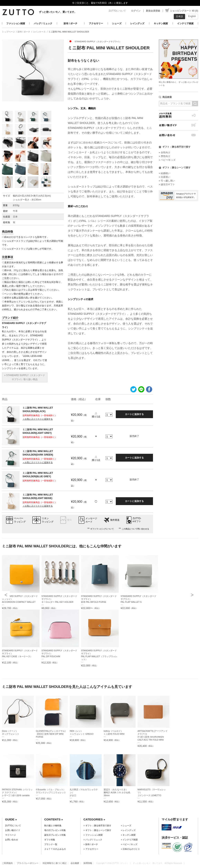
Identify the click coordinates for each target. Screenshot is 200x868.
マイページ (10, 835)
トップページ (8, 32)
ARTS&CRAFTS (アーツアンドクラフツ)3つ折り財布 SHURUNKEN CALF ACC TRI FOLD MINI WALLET (152, 737)
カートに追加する (134, 414)
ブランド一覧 (51, 844)
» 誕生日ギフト (167, 184)
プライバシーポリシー (28, 863)
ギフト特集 (50, 840)
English (192, 16)
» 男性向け (165, 156)
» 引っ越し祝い (167, 181)
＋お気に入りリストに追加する (38, 419)
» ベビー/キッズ (167, 160)
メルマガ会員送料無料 (178, 115)
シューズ (117, 23)
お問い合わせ (178, 135)
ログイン (136, 11)
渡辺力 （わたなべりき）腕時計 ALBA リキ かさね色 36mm (117, 792)
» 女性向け (165, 152)
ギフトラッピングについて (102, 529)
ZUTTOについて (117, 11)
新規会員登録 (153, 11)
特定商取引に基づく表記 (55, 863)
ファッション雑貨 (16, 23)
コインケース (39, 32)
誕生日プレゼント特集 (55, 835)
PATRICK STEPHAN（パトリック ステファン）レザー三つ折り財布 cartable (17, 792)
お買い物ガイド (178, 125)
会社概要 (75, 863)
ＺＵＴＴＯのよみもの (55, 849)
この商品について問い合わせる (135, 529)
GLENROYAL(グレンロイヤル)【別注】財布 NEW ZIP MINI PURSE (51, 734)
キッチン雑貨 (161, 23)
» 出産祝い (165, 177)
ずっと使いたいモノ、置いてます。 (58, 12)
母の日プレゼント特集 (55, 830)
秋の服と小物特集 (53, 826)
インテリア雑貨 (185, 23)
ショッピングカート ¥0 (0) (184, 11)
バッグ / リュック (43, 23)
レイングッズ (137, 23)
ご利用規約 (7, 863)
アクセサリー (96, 23)
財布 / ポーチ (71, 23)
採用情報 (88, 863)
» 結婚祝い (165, 173)
